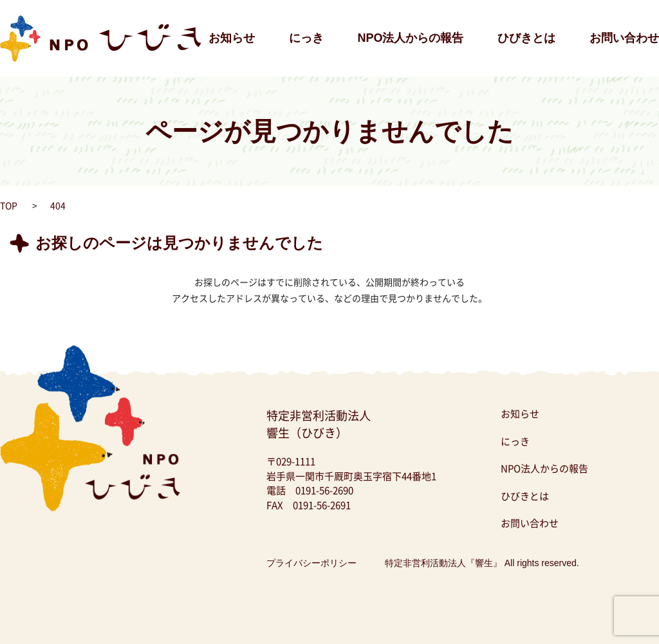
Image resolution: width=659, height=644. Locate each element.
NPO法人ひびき (32, 6)
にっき (306, 38)
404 (58, 205)
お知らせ (232, 38)
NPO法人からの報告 (410, 38)
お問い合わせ (624, 38)
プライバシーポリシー (311, 563)
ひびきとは (526, 38)
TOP (9, 205)
